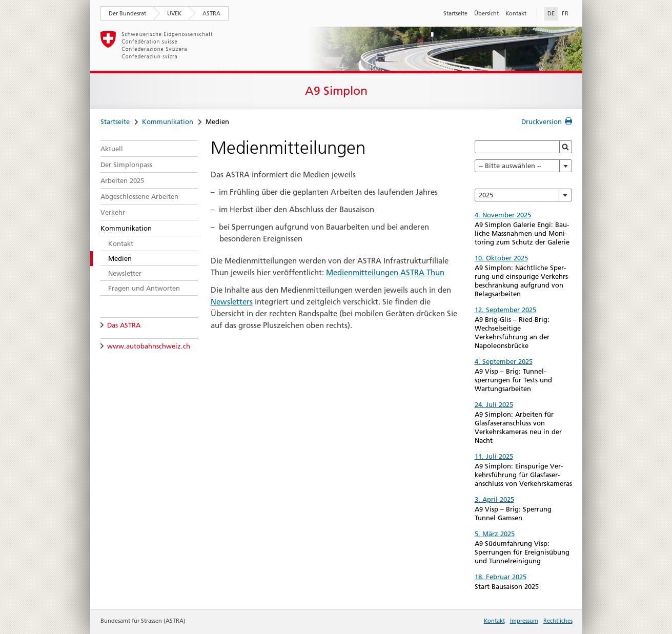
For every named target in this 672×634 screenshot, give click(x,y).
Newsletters (232, 302)
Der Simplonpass (126, 165)
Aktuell (112, 149)
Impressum (524, 621)
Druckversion (542, 121)
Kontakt (516, 13)
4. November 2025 (503, 215)
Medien (120, 258)
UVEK (174, 13)
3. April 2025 (494, 499)
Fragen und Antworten (144, 288)
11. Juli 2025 (494, 456)
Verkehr (113, 212)
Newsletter (125, 273)
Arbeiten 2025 (122, 180)
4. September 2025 (504, 361)
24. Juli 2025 (494, 404)
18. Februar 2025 (501, 577)
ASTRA (211, 13)
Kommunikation (168, 121)
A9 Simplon (336, 91)
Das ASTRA (124, 325)
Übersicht (486, 13)
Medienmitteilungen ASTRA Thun (385, 272)
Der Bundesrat (127, 13)
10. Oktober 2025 (501, 258)
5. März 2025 (495, 534)
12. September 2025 (505, 310)
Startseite (455, 13)
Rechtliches (558, 621)
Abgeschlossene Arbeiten (139, 196)
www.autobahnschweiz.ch (149, 346)
